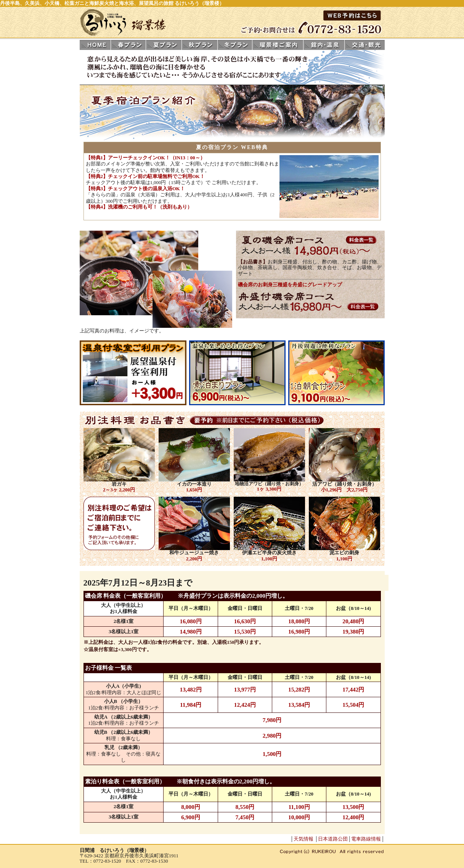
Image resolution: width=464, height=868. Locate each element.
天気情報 (303, 839)
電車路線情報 (366, 839)
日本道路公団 (333, 839)
